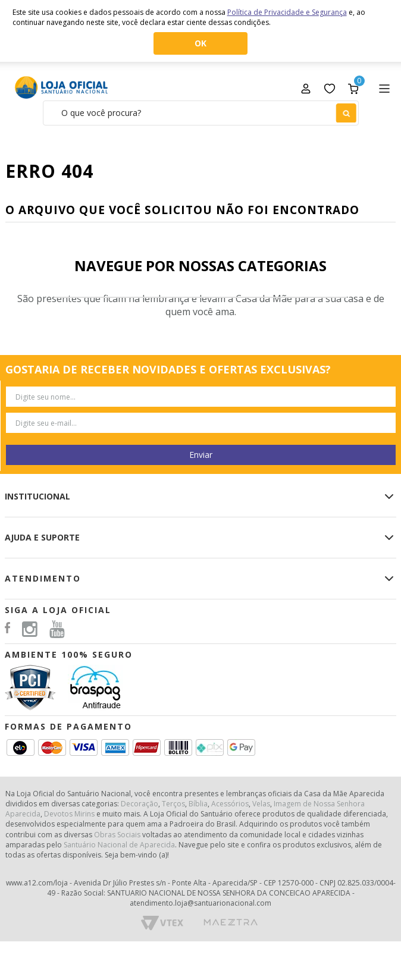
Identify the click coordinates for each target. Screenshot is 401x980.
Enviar (201, 455)
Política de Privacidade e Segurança (287, 12)
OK (200, 43)
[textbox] (201, 113)
